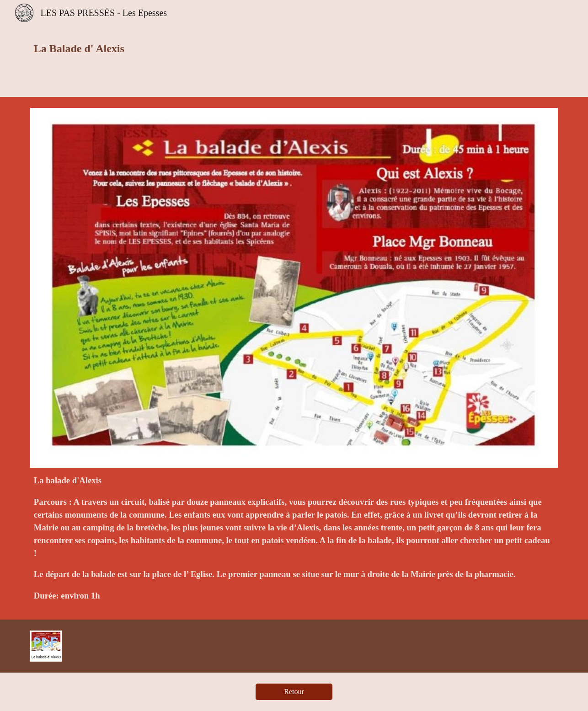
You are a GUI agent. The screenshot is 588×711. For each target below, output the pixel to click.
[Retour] (294, 692)
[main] (204, 48)
